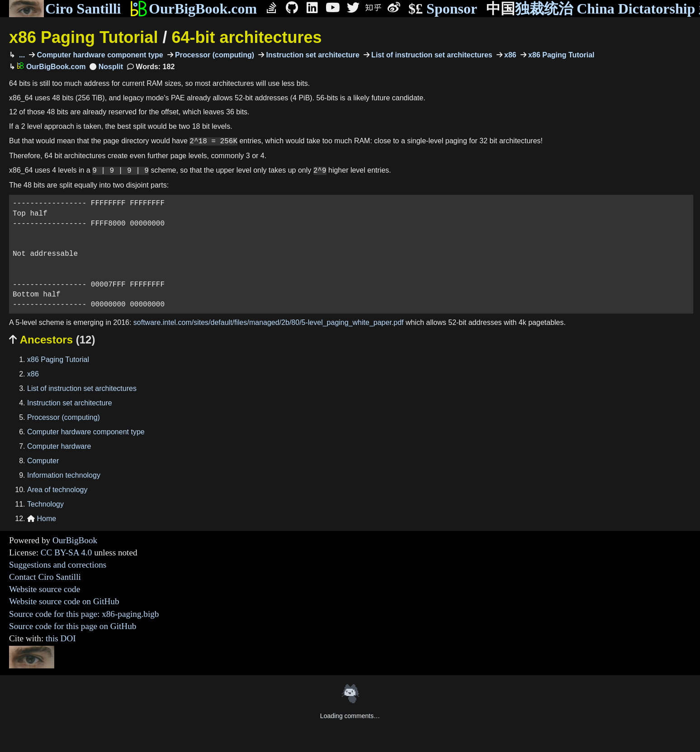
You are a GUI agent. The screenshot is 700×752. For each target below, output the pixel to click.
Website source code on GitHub (64, 601)
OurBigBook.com (193, 9)
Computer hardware (59, 446)
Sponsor (443, 9)
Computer (43, 461)
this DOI (61, 638)
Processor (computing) (214, 55)
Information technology (64, 475)
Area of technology (57, 490)
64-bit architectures (246, 37)
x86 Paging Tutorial (83, 37)
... (21, 55)
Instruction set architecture (312, 55)
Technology (45, 504)
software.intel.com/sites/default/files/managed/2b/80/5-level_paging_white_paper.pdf (269, 322)
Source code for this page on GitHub (73, 626)
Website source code (45, 589)
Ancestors (52, 340)
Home (42, 519)
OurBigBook (75, 540)
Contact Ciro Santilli (45, 577)
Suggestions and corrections (58, 565)
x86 (509, 55)
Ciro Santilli (65, 9)
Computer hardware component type (99, 55)
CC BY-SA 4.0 (66, 552)
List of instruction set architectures (431, 55)
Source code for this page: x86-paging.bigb (84, 614)
